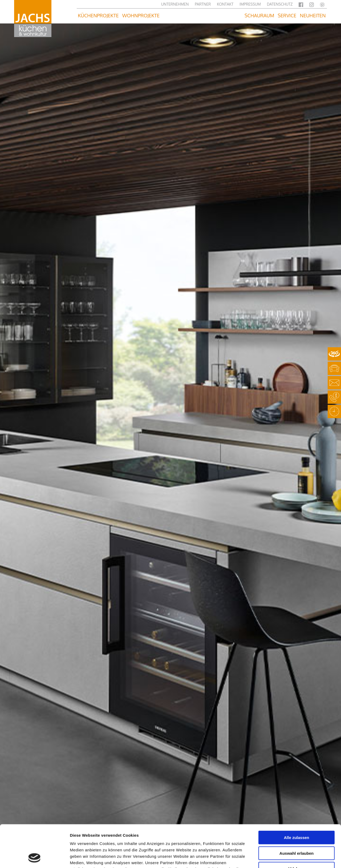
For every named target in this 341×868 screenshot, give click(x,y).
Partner (203, 4)
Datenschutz (280, 4)
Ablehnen (297, 829)
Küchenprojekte (98, 15)
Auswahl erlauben (297, 814)
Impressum (250, 4)
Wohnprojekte (141, 15)
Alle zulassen (296, 798)
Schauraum (259, 15)
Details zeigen (283, 857)
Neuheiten (313, 15)
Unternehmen (175, 4)
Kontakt (225, 4)
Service (287, 15)
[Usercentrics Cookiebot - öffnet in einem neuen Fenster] (34, 858)
